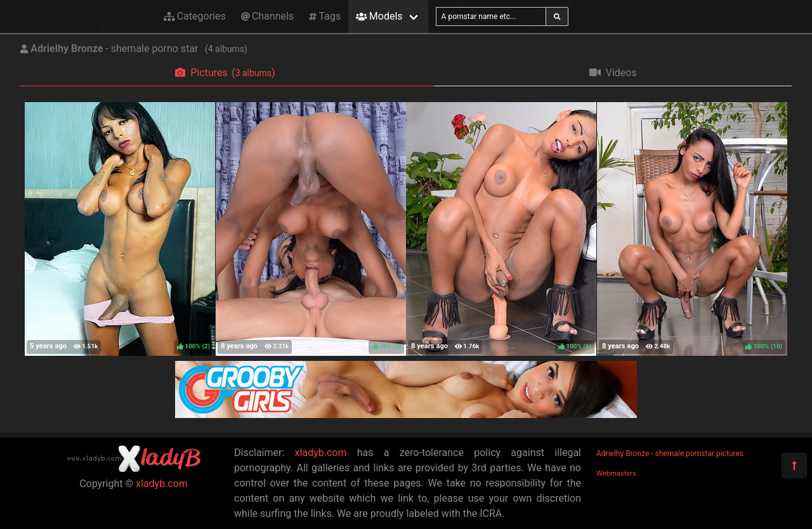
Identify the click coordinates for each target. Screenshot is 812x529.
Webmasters (616, 473)
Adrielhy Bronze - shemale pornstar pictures (670, 454)
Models (379, 16)
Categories (195, 16)
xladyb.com (162, 484)
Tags (325, 16)
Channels (267, 16)
